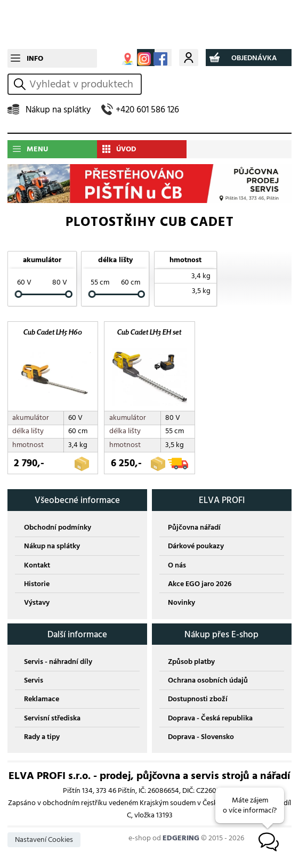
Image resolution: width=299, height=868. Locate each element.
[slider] (19, 295)
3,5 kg (201, 291)
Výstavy (37, 605)
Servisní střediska (52, 720)
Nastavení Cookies (44, 842)
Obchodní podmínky (58, 530)
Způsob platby (191, 664)
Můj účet (189, 57)
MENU (37, 149)
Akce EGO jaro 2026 (200, 586)
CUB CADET (149, 25)
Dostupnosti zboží (198, 701)
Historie (37, 586)
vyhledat (21, 84)
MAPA (128, 59)
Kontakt (37, 567)
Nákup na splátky (58, 109)
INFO (35, 58)
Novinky (181, 605)
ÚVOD (126, 149)
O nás (177, 567)
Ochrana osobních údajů (208, 682)
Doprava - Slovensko (201, 739)
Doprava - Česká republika (210, 720)
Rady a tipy (42, 739)
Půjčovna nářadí (194, 530)
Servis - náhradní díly (58, 664)
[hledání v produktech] (84, 84)
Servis (34, 682)
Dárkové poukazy (196, 549)
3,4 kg (201, 276)
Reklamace (42, 701)
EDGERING (181, 840)
